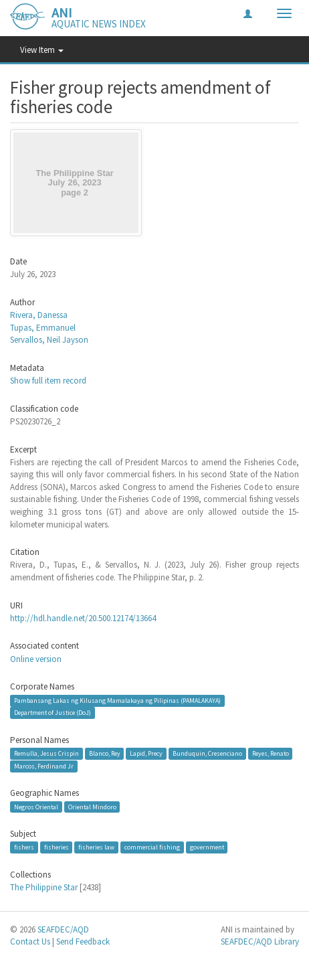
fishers (24, 847)
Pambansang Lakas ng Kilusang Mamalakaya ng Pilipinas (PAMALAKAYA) (117, 701)
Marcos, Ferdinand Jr (44, 766)
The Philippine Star (44, 887)
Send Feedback (83, 942)
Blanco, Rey (105, 753)
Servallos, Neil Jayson (49, 340)
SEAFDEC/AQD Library (260, 942)
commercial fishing (152, 847)
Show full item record (48, 381)
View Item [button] (42, 50)
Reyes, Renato (271, 753)
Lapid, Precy (146, 753)
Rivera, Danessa (39, 315)
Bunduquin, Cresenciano (207, 753)
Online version (36, 659)
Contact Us (30, 942)
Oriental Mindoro (92, 806)
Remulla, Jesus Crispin (46, 753)
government (207, 847)
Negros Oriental (36, 806)
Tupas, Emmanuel (43, 328)
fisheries (57, 847)
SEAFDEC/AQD (63, 929)
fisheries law (96, 847)
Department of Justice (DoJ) (53, 713)
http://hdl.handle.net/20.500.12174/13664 (83, 618)
